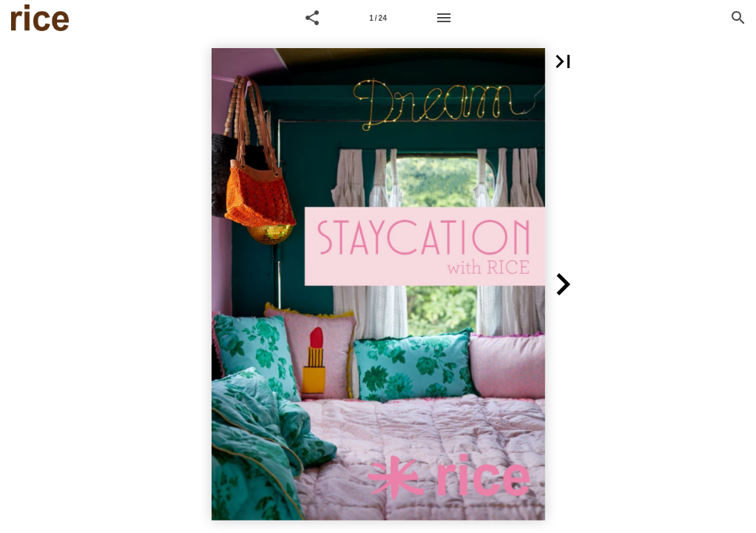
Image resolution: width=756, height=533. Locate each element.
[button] (312, 18)
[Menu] (444, 18)
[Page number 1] (378, 18)
